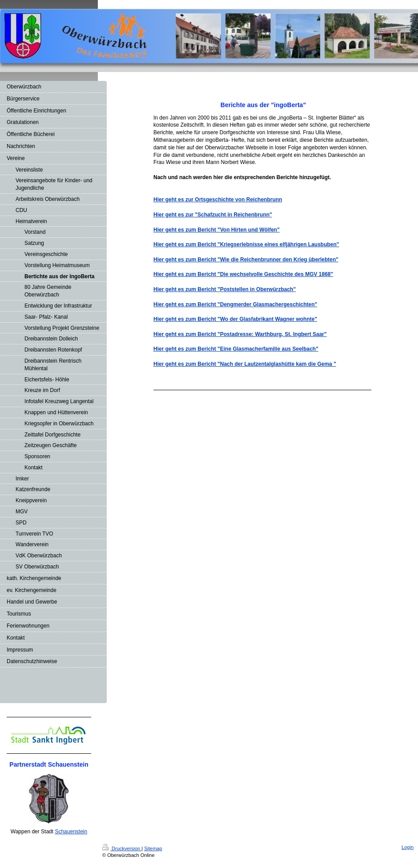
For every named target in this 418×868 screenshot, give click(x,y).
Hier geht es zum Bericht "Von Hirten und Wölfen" (217, 230)
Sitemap (153, 848)
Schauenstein (71, 832)
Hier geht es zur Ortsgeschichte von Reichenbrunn (218, 200)
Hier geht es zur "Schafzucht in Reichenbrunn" (213, 215)
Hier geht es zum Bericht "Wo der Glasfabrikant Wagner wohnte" (235, 319)
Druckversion (122, 848)
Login (408, 847)
